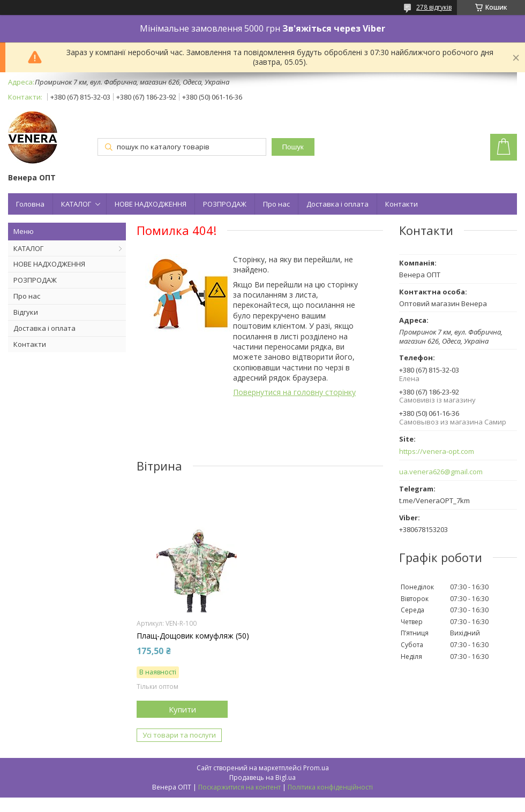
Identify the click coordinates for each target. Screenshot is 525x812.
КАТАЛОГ (76, 204)
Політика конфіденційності (330, 787)
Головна (30, 204)
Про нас (276, 204)
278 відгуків (434, 7)
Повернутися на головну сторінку (294, 392)
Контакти (402, 204)
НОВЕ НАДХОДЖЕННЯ (151, 204)
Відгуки (26, 312)
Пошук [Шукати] (293, 147)
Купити (182, 709)
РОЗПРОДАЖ (225, 204)
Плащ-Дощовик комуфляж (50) (193, 636)
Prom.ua (316, 768)
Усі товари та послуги (179, 735)
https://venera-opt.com (437, 451)
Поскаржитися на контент (239, 787)
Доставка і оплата (337, 204)
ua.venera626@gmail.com (441, 472)
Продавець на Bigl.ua (262, 777)
